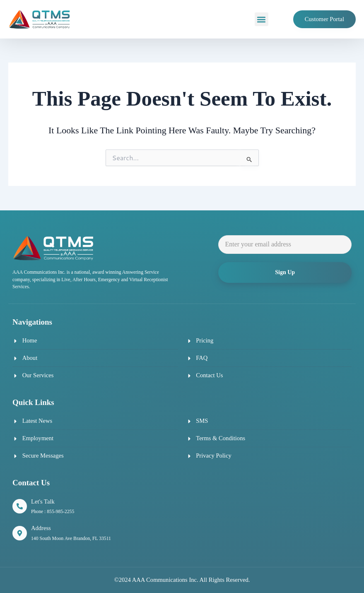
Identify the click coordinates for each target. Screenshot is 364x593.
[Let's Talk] (20, 506)
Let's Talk (43, 501)
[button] (262, 19)
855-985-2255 (60, 512)
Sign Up (285, 272)
